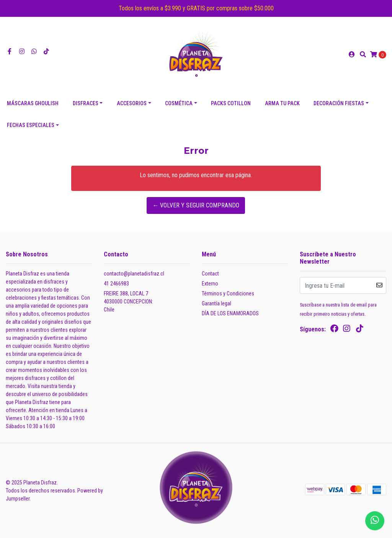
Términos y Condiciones (228, 293)
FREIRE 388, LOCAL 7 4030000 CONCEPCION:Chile (128, 302)
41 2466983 (116, 284)
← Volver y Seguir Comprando (196, 205)
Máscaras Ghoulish (33, 103)
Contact (210, 274)
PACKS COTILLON (231, 103)
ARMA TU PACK (282, 103)
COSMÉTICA (179, 103)
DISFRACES (86, 103)
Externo (210, 284)
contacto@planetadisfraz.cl (134, 274)
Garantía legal (216, 303)
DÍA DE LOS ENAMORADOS (230, 313)
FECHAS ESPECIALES (31, 125)
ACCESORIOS (132, 103)
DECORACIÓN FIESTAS (339, 103)
